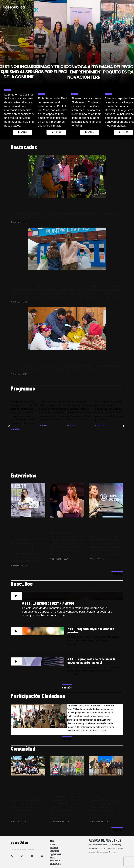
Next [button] (131, 73)
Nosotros (54, 848)
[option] (17, 70)
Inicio (52, 841)
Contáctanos (55, 864)
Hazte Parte (55, 861)
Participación (56, 854)
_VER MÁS (117, 574)
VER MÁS (23, 132)
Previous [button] (3, 73)
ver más (67, 687)
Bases (52, 857)
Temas (52, 844)
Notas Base (54, 851)
